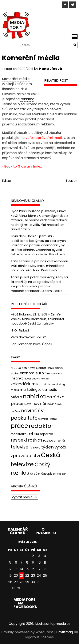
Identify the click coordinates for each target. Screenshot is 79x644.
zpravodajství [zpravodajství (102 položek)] (25, 456)
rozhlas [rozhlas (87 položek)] (35, 440)
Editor (7, 181)
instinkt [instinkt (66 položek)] (17, 378)
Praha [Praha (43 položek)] (53, 419)
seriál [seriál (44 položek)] (61, 441)
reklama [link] (27, 99)
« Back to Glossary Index (22, 166)
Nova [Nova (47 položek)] (28, 404)
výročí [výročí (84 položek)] (60, 447)
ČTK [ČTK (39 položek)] (38, 474)
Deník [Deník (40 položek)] (50, 368)
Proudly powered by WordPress (27, 632)
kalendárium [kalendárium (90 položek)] (23, 384)
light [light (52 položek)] (40, 384)
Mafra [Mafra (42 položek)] (47, 384)
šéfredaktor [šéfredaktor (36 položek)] (59, 474)
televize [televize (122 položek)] (20, 447)
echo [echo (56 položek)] (59, 368)
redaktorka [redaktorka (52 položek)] (19, 434)
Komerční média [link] (16, 79)
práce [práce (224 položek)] (19, 426)
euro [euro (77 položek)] (40, 373)
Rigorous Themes (39, 637)
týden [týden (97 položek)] (48, 447)
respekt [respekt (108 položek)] (19, 440)
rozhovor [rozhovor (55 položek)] (50, 440)
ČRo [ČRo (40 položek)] (33, 474)
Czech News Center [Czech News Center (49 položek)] (32, 368)
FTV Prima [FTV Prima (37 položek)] (56, 374)
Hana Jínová (51, 69)
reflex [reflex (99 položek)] (33, 434)
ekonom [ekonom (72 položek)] (27, 373)
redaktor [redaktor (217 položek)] (41, 426)
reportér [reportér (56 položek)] (47, 434)
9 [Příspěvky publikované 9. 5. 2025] (33, 562)
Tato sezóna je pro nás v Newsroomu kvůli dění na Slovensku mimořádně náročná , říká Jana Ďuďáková (39, 266)
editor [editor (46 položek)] (15, 373)
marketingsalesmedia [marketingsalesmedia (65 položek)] (39, 390)
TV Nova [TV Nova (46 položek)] (35, 448)
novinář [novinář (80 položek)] (39, 404)
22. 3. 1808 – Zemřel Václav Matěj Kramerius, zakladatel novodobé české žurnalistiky (37, 319)
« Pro (16, 588)
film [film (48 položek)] (47, 373)
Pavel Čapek (43, 344)
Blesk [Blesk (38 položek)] (14, 368)
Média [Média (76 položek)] (16, 397)
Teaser (71, 181)
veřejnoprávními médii (44, 138)
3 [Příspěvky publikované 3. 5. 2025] (39, 556)
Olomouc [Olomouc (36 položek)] (43, 419)
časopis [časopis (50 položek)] (47, 474)
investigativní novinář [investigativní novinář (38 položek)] (37, 379)
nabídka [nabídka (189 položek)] (34, 396)
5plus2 (24, 330)
